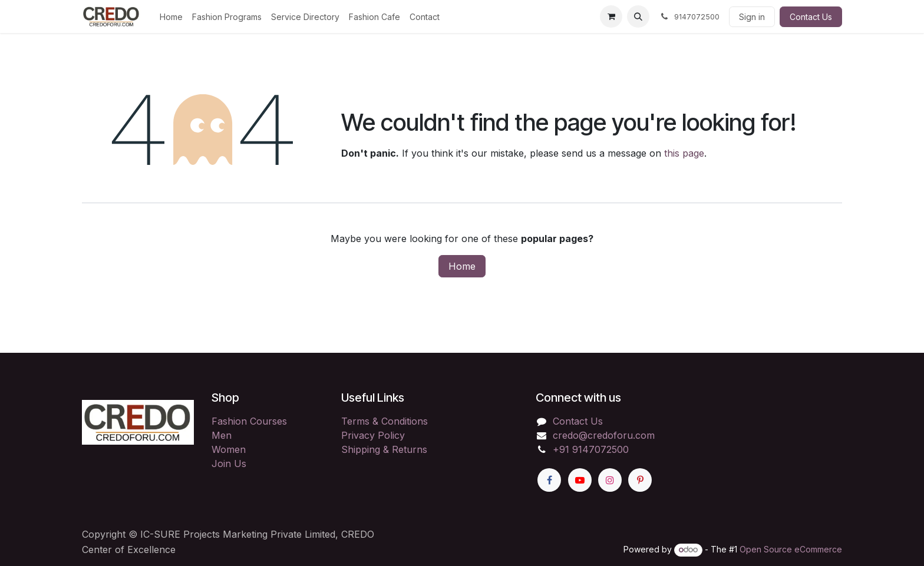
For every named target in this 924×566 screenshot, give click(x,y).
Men (222, 435)
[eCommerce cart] (611, 16)
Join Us (229, 464)
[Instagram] (610, 480)
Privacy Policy (373, 435)
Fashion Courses (249, 421)
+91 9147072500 (591, 449)
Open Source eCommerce (791, 549)
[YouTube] (580, 480)
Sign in (752, 17)
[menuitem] (171, 17)
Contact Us (811, 17)
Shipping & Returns (384, 449)
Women (229, 449)
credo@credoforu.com (604, 435)
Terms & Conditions (385, 421)
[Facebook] (549, 480)
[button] (638, 16)
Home (462, 266)
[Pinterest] (640, 480)
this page (684, 153)
